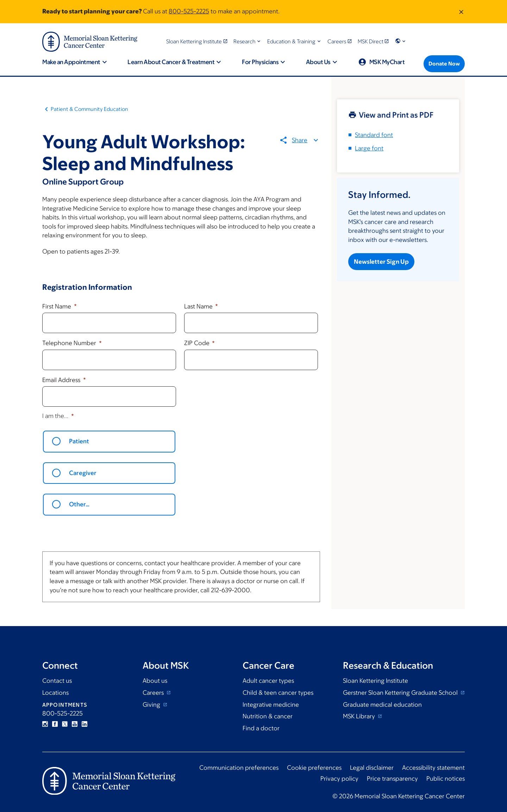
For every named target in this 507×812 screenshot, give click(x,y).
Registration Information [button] (87, 287)
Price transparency (392, 779)
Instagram (45, 724)
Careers (154, 693)
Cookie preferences (314, 768)
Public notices (446, 779)
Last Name (199, 306)
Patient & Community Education (89, 109)
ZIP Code (198, 343)
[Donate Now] (444, 64)
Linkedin (84, 724)
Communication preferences (239, 768)
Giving (152, 705)
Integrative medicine (271, 705)
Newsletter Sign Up (381, 262)
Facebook (55, 724)
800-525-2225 (189, 11)
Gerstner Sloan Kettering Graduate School (401, 693)
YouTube (75, 724)
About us (155, 681)
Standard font (374, 135)
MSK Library (360, 716)
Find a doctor (261, 728)
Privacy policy (339, 779)
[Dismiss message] (461, 12)
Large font (369, 148)
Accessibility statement (433, 768)
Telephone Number (70, 343)
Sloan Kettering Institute (375, 681)
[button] (248, 41)
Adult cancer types (268, 681)
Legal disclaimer (372, 768)
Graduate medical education (382, 705)
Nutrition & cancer (268, 716)
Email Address (62, 380)
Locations (55, 693)
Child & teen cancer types (278, 693)
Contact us (57, 681)
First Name (57, 306)
